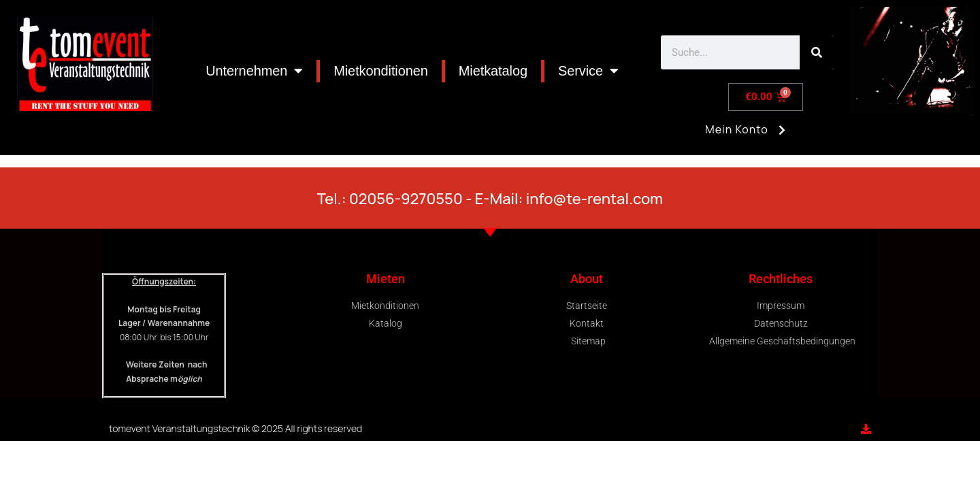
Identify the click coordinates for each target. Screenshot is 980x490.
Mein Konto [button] (747, 135)
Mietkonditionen (381, 71)
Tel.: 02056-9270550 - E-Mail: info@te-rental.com (490, 199)
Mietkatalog (493, 71)
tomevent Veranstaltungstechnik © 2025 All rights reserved (235, 428)
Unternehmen (254, 71)
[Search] (817, 52)
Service (588, 71)
